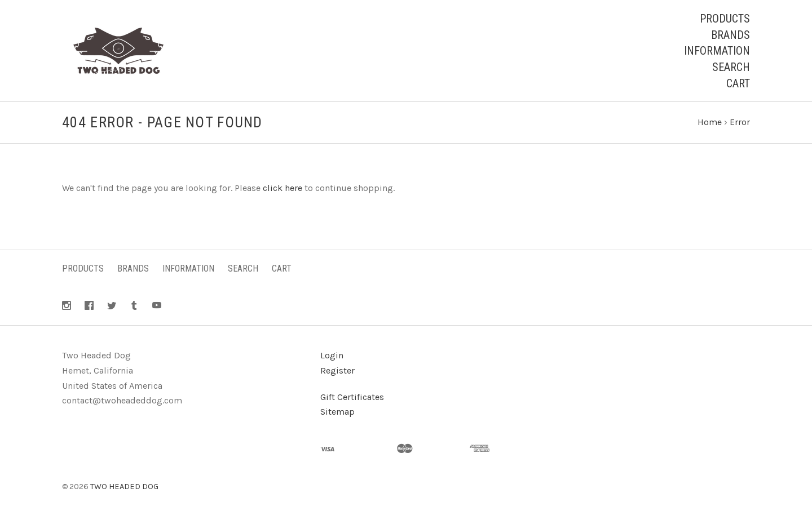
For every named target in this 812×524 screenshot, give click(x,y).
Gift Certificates (352, 397)
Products (725, 19)
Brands (731, 35)
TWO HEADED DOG (124, 487)
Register (337, 370)
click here (283, 188)
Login (332, 355)
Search (731, 67)
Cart (738, 83)
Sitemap (337, 412)
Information (717, 51)
